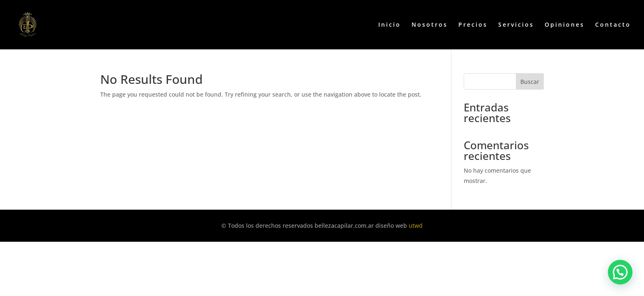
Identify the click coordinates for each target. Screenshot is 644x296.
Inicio (390, 25)
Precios (473, 25)
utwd (416, 225)
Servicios (516, 25)
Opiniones (565, 25)
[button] (620, 272)
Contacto (613, 25)
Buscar (530, 82)
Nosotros (430, 25)
